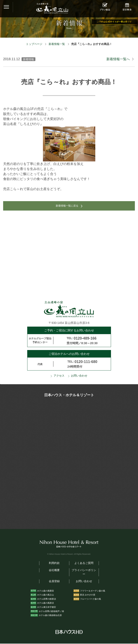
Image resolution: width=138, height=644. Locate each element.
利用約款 (54, 563)
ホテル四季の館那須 (46, 599)
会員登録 (54, 581)
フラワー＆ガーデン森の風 (93, 591)
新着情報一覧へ (118, 59)
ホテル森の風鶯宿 (45, 591)
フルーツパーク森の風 (90, 599)
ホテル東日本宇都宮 (46, 607)
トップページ (34, 44)
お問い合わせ (79, 376)
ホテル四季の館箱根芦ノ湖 (51, 611)
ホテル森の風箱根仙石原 (50, 616)
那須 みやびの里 (88, 595)
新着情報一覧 (57, 44)
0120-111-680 (86, 362)
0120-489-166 (85, 339)
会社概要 (54, 571)
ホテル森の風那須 (45, 603)
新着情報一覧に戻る (67, 206)
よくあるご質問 (84, 563)
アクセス (59, 376)
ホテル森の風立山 (45, 595)
